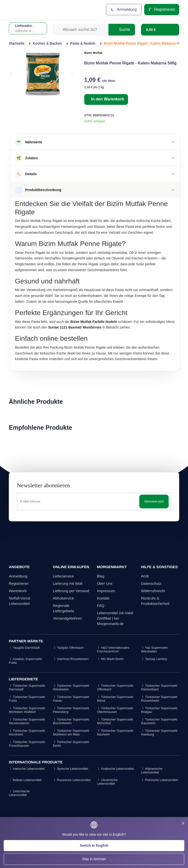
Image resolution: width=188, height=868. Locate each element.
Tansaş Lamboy (154, 659)
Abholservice (63, 598)
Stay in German (94, 859)
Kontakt (103, 598)
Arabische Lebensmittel (115, 769)
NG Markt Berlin (110, 659)
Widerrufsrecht (153, 591)
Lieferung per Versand (71, 591)
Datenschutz (151, 583)
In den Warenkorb (107, 99)
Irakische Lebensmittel (27, 769)
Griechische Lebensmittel (19, 793)
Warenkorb (18, 591)
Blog (101, 576)
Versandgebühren (67, 618)
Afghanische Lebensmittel (152, 770)
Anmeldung (124, 9)
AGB (145, 576)
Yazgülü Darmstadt (24, 648)
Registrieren (162, 9)
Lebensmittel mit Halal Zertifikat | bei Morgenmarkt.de (115, 618)
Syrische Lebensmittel (70, 769)
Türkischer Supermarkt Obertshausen (115, 710)
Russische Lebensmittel (72, 780)
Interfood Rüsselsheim (71, 659)
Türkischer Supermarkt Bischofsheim (71, 721)
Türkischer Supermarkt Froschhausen (27, 744)
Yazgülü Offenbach (68, 648)
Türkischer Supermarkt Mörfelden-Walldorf (27, 710)
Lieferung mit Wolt (68, 583)
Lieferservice (63, 576)
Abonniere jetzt (154, 501)
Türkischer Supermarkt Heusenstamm (27, 721)
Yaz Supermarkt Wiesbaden (154, 649)
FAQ (101, 605)
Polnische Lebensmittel (159, 780)
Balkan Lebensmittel (25, 780)
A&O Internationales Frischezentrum (113, 649)
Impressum (106, 591)
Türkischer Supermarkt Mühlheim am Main (71, 733)
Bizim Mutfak (93, 53)
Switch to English (94, 845)
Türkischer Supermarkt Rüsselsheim (159, 699)
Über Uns (105, 583)
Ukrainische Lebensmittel (107, 782)
